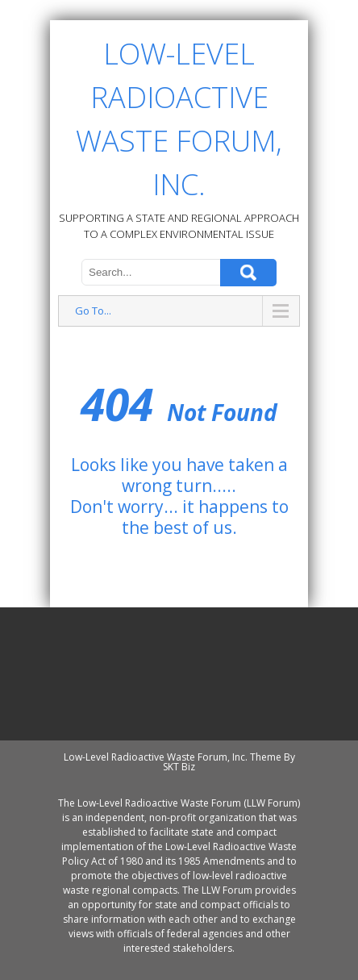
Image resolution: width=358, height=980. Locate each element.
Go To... (93, 311)
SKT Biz (179, 767)
